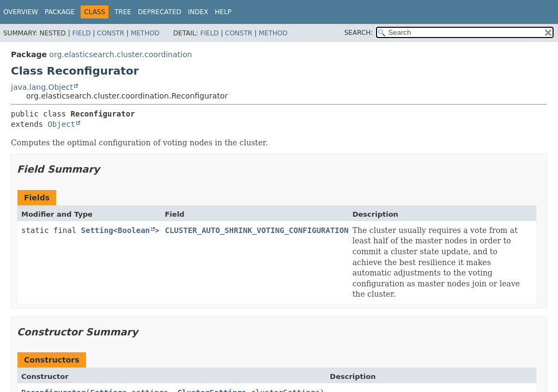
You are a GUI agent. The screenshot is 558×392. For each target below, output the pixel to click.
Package (60, 12)
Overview (21, 12)
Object (61, 124)
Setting (97, 230)
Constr (111, 33)
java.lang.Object (42, 87)
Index (198, 12)
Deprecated (160, 12)
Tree (123, 12)
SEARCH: (359, 33)
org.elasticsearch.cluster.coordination (120, 54)
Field (81, 33)
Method (145, 33)
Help (223, 12)
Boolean (134, 230)
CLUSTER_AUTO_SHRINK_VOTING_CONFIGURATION (256, 230)
